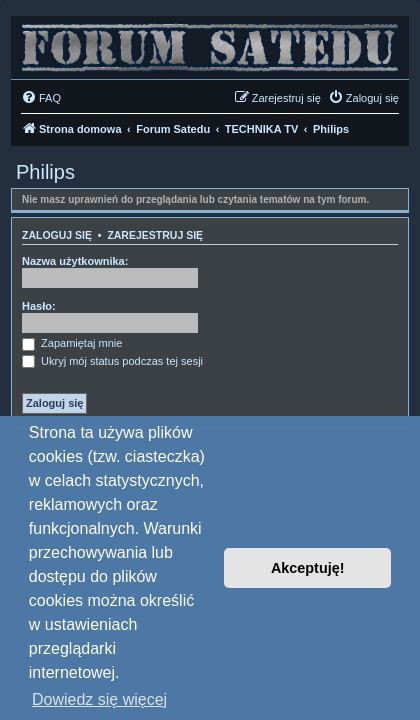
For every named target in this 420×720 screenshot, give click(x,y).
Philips (45, 172)
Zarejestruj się (155, 235)
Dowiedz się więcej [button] (99, 699)
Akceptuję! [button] (308, 568)
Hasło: (39, 306)
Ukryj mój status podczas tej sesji (112, 361)
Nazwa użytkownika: (75, 261)
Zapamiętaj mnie (72, 343)
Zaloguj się (57, 235)
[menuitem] (41, 98)
